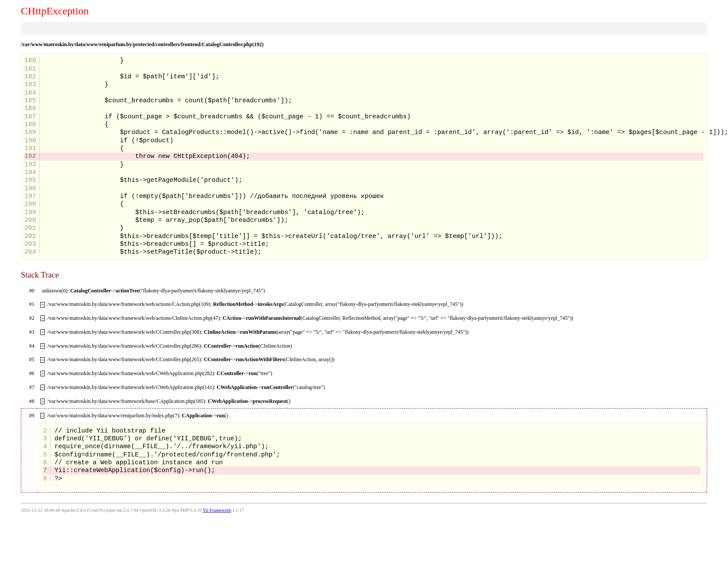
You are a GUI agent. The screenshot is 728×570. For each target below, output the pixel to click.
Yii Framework (217, 510)
